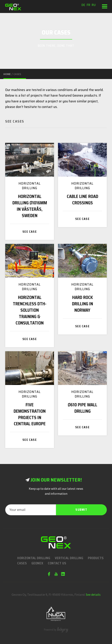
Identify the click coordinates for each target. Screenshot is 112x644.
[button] (104, 6)
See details (93, 595)
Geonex (37, 563)
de (83, 5)
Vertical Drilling (69, 558)
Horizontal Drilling (34, 558)
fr (88, 5)
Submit (81, 510)
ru (94, 5)
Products (96, 558)
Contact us (57, 563)
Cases (22, 563)
